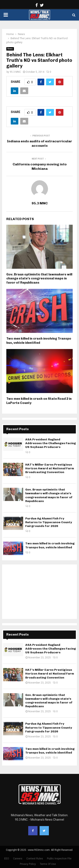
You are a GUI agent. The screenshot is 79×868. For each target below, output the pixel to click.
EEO (7, 859)
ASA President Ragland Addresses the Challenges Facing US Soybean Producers (51, 443)
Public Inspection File (59, 859)
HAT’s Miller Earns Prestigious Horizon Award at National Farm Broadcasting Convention (50, 468)
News (10, 49)
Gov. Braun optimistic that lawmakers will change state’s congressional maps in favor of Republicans (39, 278)
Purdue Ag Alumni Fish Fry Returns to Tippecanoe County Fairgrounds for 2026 (49, 522)
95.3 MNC (15, 72)
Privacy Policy (28, 864)
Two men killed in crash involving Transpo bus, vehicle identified (39, 341)
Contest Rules (35, 859)
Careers (18, 859)
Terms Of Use (48, 864)
